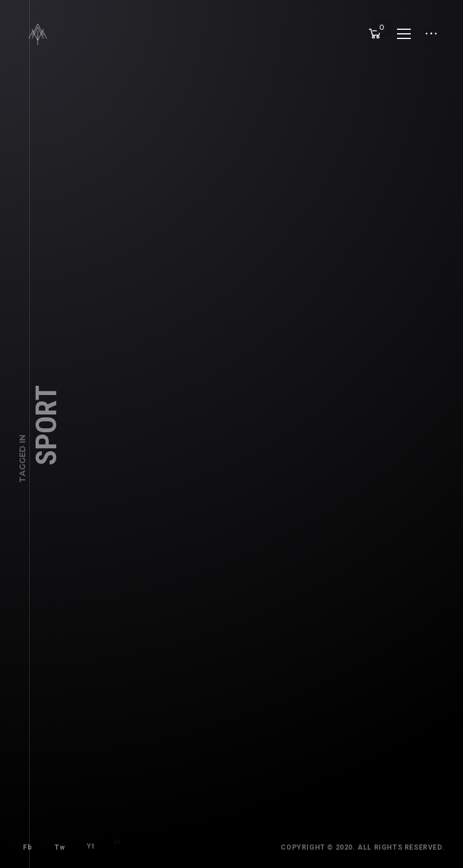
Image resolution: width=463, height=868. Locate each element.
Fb (24, 844)
